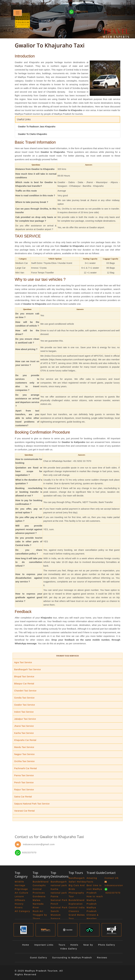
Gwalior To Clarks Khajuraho (33, 134)
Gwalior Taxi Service (25, 705)
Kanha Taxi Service (24, 733)
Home (26, 945)
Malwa (37, 900)
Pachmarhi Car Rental (26, 768)
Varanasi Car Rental (24, 811)
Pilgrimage (21, 889)
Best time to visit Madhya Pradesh (94, 889)
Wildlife (19, 882)
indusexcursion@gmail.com (39, 844)
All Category (22, 911)
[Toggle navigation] (18, 13)
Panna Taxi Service (24, 775)
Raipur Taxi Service (24, 789)
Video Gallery (69, 949)
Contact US (112, 878)
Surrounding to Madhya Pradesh (72, 958)
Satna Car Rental (23, 797)
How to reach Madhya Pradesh (95, 900)
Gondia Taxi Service (24, 698)
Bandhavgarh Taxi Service (28, 669)
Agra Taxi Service (23, 662)
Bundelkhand (41, 882)
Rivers (19, 908)
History (19, 904)
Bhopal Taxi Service (24, 676)
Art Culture (22, 893)
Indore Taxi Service (24, 712)
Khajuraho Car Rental (25, 740)
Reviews (102, 958)
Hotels (74, 945)
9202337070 (26, 852)
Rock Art (38, 911)
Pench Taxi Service (24, 782)
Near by (88, 945)
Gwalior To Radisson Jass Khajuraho (37, 126)
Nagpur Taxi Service (24, 754)
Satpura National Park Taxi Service (32, 804)
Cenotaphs (39, 885)
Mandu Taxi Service (24, 747)
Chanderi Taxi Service (25, 691)
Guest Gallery (39, 958)
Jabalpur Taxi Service (25, 719)
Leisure (19, 896)
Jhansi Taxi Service (24, 726)
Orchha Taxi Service (24, 761)
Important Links (44, 945)
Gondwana (39, 896)
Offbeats (20, 900)
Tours (62, 945)
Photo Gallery (107, 945)
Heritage (20, 885)
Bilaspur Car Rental (24, 684)
